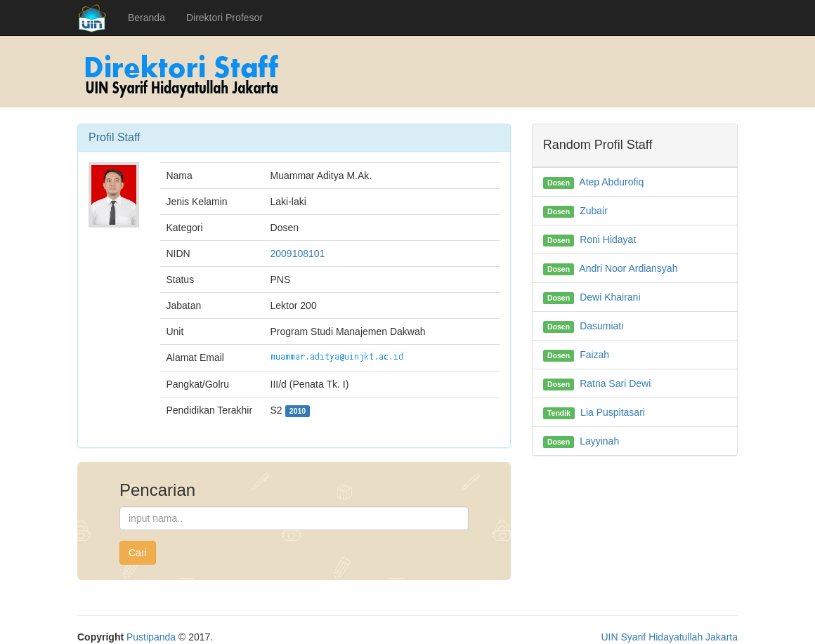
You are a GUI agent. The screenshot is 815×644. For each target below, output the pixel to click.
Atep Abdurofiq (611, 182)
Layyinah (599, 441)
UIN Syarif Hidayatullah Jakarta (669, 637)
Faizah (594, 355)
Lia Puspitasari (613, 412)
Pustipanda (151, 637)
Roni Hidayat (608, 239)
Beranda (146, 18)
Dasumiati (601, 326)
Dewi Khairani (610, 297)
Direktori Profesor (224, 18)
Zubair (594, 211)
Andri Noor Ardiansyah (628, 268)
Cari (138, 553)
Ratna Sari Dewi (615, 383)
